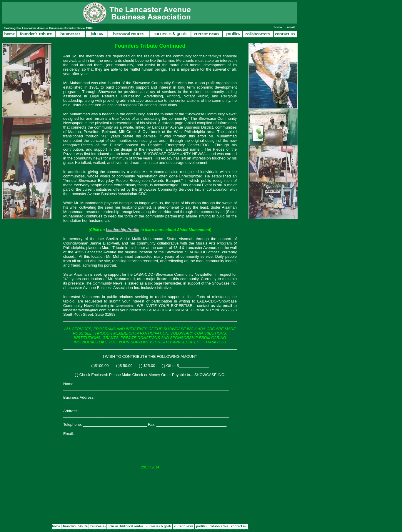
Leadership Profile (122, 230)
